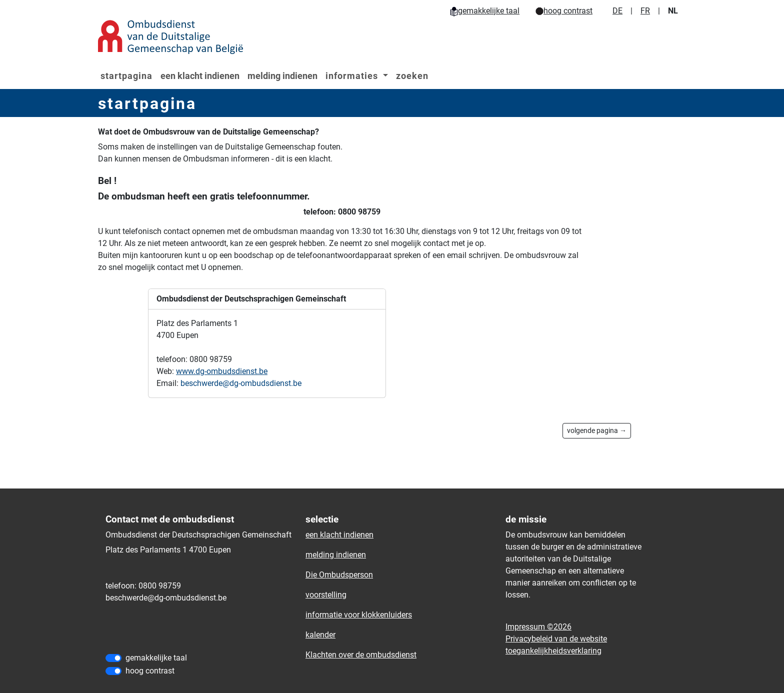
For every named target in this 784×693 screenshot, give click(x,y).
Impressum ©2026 (538, 627)
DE (617, 11)
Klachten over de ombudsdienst (361, 655)
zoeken (412, 76)
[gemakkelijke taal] (113, 658)
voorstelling (326, 595)
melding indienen (282, 76)
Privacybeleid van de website (556, 639)
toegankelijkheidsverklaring (553, 651)
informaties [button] (353, 76)
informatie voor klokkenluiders (359, 615)
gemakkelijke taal (485, 11)
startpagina (126, 76)
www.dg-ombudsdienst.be (222, 371)
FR (645, 11)
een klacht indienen (200, 76)
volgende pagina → (597, 430)
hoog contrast (564, 11)
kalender (320, 635)
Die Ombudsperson (339, 575)
